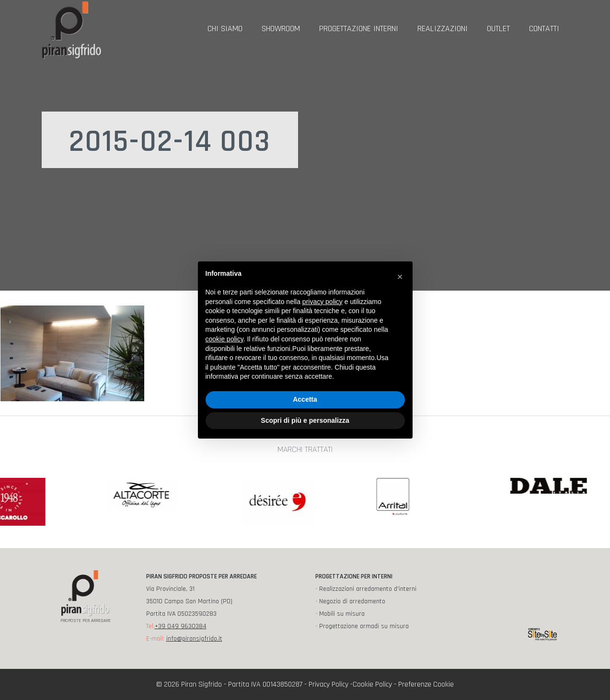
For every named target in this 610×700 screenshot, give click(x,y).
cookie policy (224, 339)
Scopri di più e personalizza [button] (305, 420)
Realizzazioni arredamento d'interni (368, 589)
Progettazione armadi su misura (364, 626)
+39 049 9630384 (181, 626)
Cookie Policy (372, 684)
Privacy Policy (328, 684)
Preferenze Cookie (426, 684)
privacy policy (322, 302)
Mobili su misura (342, 614)
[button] (400, 277)
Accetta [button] (305, 399)
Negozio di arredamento (352, 601)
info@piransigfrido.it (194, 639)
